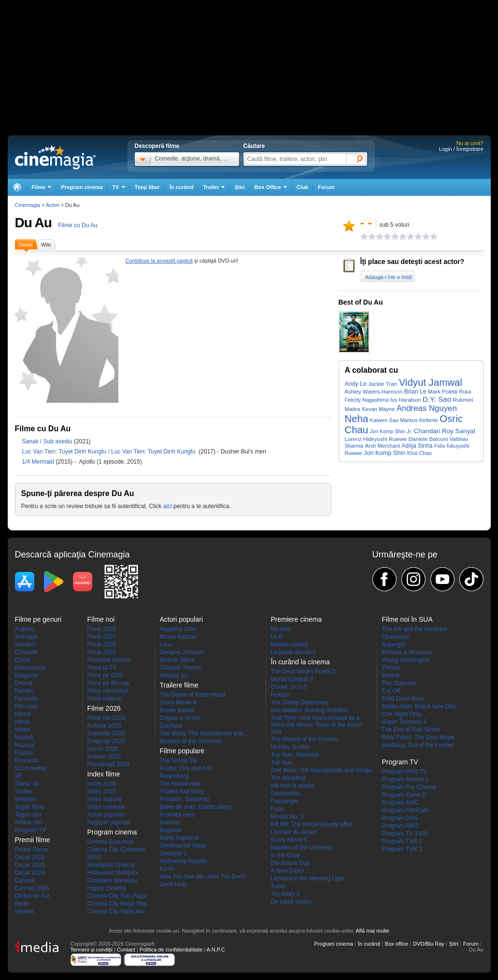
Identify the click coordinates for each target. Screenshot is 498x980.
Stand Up (27, 784)
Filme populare (182, 751)
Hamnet (170, 822)
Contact (126, 950)
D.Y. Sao (437, 399)
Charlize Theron (180, 668)
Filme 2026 (102, 644)
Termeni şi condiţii (92, 950)
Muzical (25, 745)
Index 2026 (102, 784)
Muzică (24, 737)
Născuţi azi (174, 675)
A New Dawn (288, 871)
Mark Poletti (443, 392)
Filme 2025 (102, 652)
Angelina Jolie (178, 629)
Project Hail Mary (182, 791)
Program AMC (400, 803)
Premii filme (33, 840)
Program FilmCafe (406, 810)
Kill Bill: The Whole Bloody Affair (312, 824)
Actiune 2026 (104, 726)
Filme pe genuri (38, 619)
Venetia (25, 911)
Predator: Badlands (185, 799)
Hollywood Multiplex (113, 873)
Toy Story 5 (285, 894)
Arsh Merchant (382, 446)
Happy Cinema (107, 888)
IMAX (94, 857)
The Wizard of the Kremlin (305, 739)
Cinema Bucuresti (110, 842)
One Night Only (402, 714)
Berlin (22, 904)
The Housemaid (180, 784)
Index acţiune (105, 799)
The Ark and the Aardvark (415, 629)
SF (19, 776)
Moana (391, 675)
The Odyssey (399, 683)
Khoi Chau (420, 453)
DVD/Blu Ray (429, 944)
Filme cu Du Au (78, 225)
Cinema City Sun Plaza (117, 896)
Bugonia (171, 830)
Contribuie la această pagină (159, 261)
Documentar (31, 668)
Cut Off (391, 691)
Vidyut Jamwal (431, 382)
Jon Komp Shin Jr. (391, 431)
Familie (24, 691)
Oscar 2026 (30, 857)
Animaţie (26, 637)
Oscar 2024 (30, 873)
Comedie (27, 652)
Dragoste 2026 (107, 741)
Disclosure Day (291, 863)
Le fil (277, 637)
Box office (397, 944)
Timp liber (147, 187)
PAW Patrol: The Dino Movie (419, 737)
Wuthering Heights (184, 861)
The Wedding (288, 778)
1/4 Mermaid (39, 462)
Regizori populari (109, 822)
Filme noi (101, 619)
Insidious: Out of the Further (418, 745)
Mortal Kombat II (292, 679)
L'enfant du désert (294, 832)
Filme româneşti (108, 691)
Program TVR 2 (402, 849)
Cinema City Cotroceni (116, 849)
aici (168, 506)
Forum (326, 187)
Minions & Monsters (407, 652)
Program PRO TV (405, 772)
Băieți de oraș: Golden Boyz (196, 807)
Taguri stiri (28, 815)
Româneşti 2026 (108, 764)
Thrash (391, 668)
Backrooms (285, 793)
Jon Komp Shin (384, 453)
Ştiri (239, 187)
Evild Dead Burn (403, 699)
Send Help (173, 884)
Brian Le (415, 392)
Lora (166, 644)
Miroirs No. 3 (287, 817)
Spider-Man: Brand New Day (419, 706)
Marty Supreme (180, 838)
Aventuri (26, 644)
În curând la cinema (300, 662)
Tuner (278, 886)
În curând (182, 187)
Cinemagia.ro (55, 157)
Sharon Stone (178, 660)
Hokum (280, 695)
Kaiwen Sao (384, 420)
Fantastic (27, 699)
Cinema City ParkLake (116, 911)
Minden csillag (289, 644)
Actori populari (106, 815)
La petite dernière (293, 652)
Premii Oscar (32, 849)
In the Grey (285, 855)
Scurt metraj (31, 768)
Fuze (277, 809)
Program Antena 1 (406, 779)
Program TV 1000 (405, 834)
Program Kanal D (404, 795)
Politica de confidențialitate (171, 950)
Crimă (23, 660)
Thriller (24, 791)
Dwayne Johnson (182, 652)
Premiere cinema (109, 660)
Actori (53, 205)
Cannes (25, 880)
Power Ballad (177, 710)
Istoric (23, 722)
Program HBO (400, 826)
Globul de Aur (33, 896)
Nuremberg (174, 776)
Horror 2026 (103, 749)
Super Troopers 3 (405, 722)
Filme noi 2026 (107, 718)
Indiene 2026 (104, 757)
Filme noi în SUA (407, 619)
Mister (23, 730)
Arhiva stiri (28, 822)
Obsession (396, 637)
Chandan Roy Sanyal (445, 431)
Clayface (171, 726)
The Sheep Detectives (299, 702)
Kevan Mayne (378, 409)
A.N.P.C (215, 950)
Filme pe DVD (106, 675)
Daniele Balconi (428, 439)
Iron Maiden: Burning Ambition (310, 710)
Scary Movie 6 (178, 702)
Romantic (27, 761)
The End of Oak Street (411, 730)
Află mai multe (372, 931)
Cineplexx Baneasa (112, 880)
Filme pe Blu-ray (108, 683)
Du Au (33, 223)
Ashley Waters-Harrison (374, 392)
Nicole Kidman (178, 637)
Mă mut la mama (292, 786)
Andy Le (356, 384)
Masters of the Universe (191, 741)
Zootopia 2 (174, 853)
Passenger (285, 801)
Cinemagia (28, 205)
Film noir (26, 706)
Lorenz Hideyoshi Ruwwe (376, 439)
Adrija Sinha (417, 446)
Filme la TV (102, 668)
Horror (23, 714)
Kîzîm (167, 869)
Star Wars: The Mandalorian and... (204, 733)
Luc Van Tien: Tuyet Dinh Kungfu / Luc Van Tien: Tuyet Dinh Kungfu (110, 452)
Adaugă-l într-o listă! (389, 277)
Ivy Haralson (406, 400)
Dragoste (27, 675)
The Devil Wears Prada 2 (303, 672)
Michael (281, 629)
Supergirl (394, 644)
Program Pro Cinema (409, 787)
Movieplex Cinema (111, 865)
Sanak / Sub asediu (47, 441)
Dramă (24, 683)
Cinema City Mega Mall (117, 904)
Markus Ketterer (419, 420)
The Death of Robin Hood (193, 695)
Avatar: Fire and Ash (186, 768)
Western (26, 799)
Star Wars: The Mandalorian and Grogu (321, 770)
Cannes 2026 (32, 888)
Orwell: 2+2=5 (289, 687)
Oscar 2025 (30, 865)
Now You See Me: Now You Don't (203, 877)
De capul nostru (291, 902)
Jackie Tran (383, 384)
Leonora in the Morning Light (308, 878)
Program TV (30, 830)
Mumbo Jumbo (290, 747)
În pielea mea (177, 815)
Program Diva (400, 818)
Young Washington (406, 660)
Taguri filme (30, 807)
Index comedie (106, 807)
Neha (357, 419)
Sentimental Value (183, 846)
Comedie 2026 (106, 733)
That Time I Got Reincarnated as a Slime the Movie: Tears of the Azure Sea (317, 725)
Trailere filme (179, 685)
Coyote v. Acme (180, 718)
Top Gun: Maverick (295, 755)
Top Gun (282, 762)
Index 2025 (102, 791)
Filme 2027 (102, 637)
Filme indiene (105, 699)
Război (24, 753)
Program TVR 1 (402, 841)
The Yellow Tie (178, 761)
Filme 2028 (102, 629)
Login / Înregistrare (461, 149)
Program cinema (82, 187)
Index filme (104, 774)
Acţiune (25, 629)
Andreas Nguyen (427, 408)
